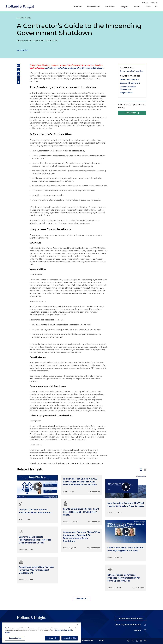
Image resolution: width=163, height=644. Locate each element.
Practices (77, 7)
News (148, 7)
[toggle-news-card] (141, 470)
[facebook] (141, 641)
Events (137, 7)
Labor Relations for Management (128, 88)
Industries (110, 7)
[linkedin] (128, 641)
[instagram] (137, 641)
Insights (124, 7)
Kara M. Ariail (22, 50)
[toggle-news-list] (145, 470)
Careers (154, 3)
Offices (145, 3)
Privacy (101, 640)
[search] (156, 7)
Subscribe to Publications (131, 618)
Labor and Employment (130, 83)
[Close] (77, 629)
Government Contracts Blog (132, 71)
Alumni (138, 630)
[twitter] (133, 641)
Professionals (93, 7)
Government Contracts (130, 79)
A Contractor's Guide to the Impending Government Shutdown (75, 68)
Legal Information (87, 640)
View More (81, 598)
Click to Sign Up (132, 113)
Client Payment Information (128, 625)
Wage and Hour (127, 93)
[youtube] (145, 641)
